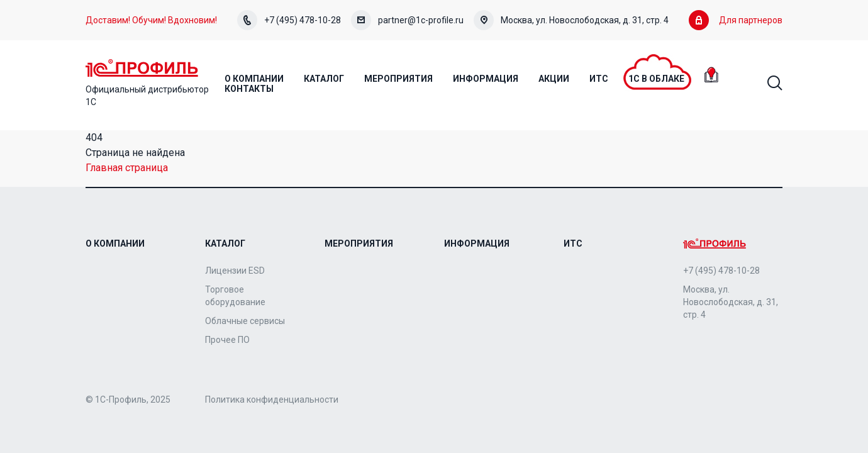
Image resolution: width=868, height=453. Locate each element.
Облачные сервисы (245, 321)
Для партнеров (736, 20)
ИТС (573, 243)
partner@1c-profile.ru (407, 20)
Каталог (225, 243)
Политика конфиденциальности (272, 400)
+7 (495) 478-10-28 (289, 20)
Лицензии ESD (235, 271)
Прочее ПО (227, 340)
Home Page (142, 68)
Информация (477, 243)
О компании (115, 243)
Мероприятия (359, 243)
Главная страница (127, 168)
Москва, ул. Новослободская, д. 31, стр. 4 (571, 20)
